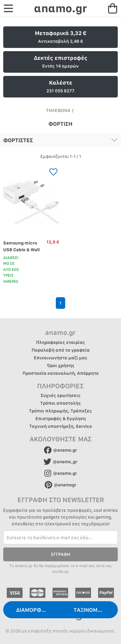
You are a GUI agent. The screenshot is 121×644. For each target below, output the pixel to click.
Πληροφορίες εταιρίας (61, 342)
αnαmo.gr (60, 8)
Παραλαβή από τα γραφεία (61, 350)
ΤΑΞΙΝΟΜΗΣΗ (91, 610)
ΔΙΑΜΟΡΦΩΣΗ (34, 610)
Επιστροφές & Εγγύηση (61, 419)
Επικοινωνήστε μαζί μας (61, 358)
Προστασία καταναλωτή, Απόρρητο (61, 373)
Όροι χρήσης (61, 365)
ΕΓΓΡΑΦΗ (61, 554)
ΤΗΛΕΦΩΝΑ (58, 110)
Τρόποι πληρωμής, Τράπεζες (60, 411)
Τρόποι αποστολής (61, 403)
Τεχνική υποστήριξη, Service (61, 426)
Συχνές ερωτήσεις (61, 395)
